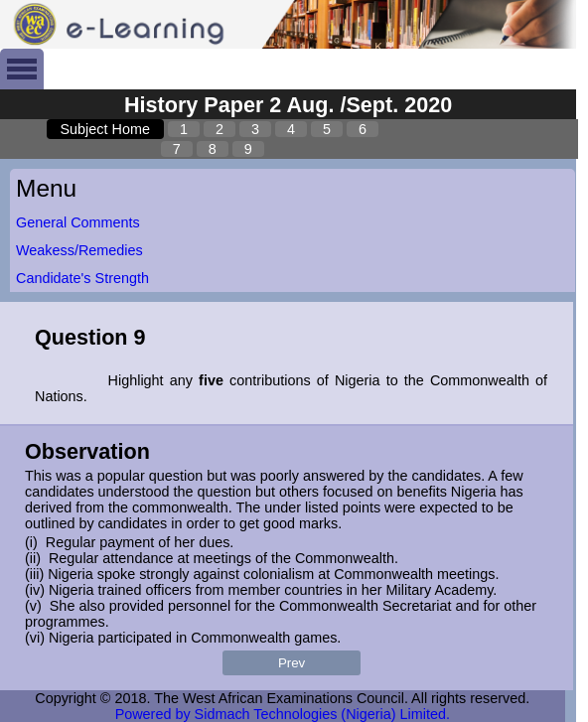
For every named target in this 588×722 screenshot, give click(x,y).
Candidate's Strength (82, 278)
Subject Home (105, 129)
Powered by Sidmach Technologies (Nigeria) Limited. (283, 714)
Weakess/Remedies (79, 250)
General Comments (78, 222)
